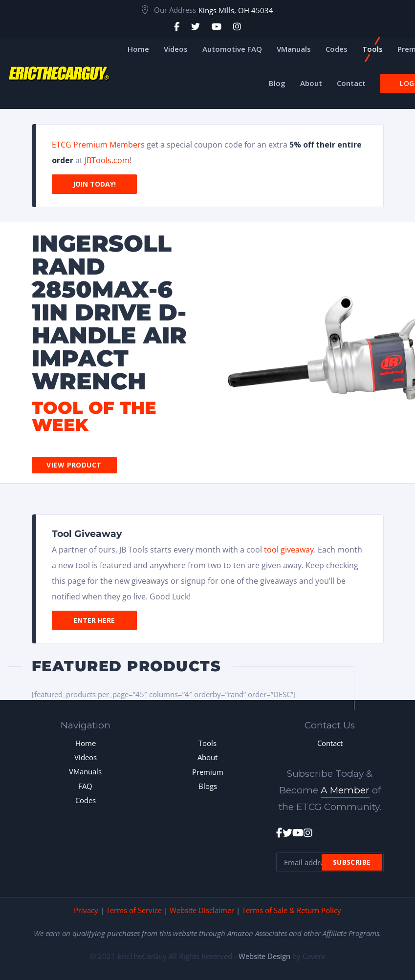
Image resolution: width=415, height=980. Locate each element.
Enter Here (94, 620)
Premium (208, 772)
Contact (330, 743)
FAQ (85, 786)
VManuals (85, 771)
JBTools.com (107, 160)
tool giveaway (289, 550)
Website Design (264, 956)
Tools (207, 743)
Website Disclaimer (202, 910)
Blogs (208, 786)
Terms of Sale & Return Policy (292, 910)
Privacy (86, 910)
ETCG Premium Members (98, 145)
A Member (345, 790)
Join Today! (94, 184)
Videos (86, 757)
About (207, 757)
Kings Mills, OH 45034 (236, 10)
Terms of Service (134, 910)
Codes (86, 800)
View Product (74, 465)
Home (86, 743)
